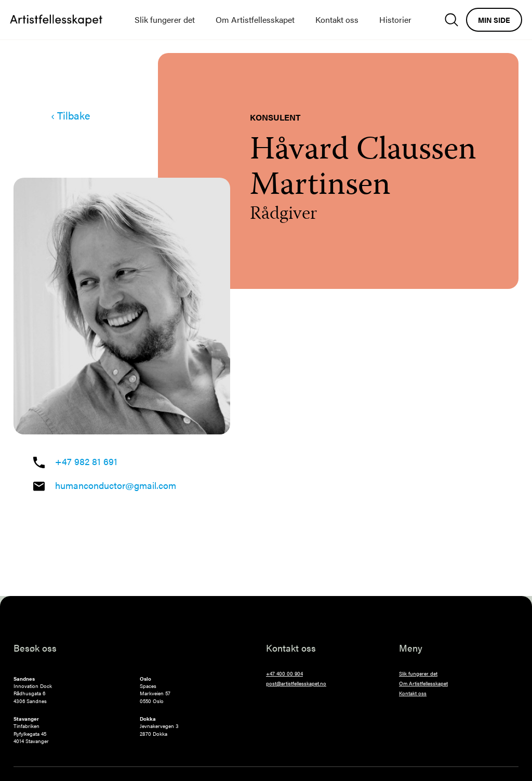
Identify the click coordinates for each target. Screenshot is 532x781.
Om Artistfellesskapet (255, 19)
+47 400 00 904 (284, 673)
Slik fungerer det (165, 19)
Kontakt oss (337, 19)
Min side (494, 20)
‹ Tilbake (70, 115)
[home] (56, 20)
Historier (395, 19)
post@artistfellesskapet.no (296, 683)
